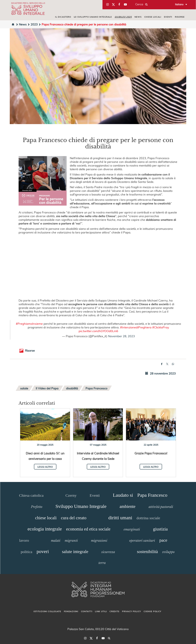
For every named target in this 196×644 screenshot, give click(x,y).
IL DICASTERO (63, 17)
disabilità (72, 388)
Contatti (87, 611)
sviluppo (168, 552)
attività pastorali (161, 507)
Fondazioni (71, 611)
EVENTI (168, 17)
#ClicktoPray (161, 327)
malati (56, 541)
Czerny (71, 495)
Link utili (101, 611)
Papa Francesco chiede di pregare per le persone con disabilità (82, 24)
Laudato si (123, 495)
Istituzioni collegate (47, 611)
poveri (43, 551)
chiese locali (46, 518)
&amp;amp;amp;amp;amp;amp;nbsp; (98, 266)
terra (102, 563)
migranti (71, 541)
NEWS (138, 17)
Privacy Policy (131, 611)
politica (26, 552)
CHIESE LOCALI (153, 17)
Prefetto (37, 507)
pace (163, 540)
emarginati (132, 529)
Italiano (179, 4)
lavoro (24, 540)
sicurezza (108, 552)
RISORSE (180, 17)
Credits (114, 611)
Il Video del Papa (47, 388)
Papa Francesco (96, 388)
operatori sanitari (142, 541)
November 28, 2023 (121, 336)
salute (24, 388)
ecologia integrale (45, 529)
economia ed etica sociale (88, 529)
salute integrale (75, 552)
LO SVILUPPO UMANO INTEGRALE (93, 17)
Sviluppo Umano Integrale (81, 506)
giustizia (160, 529)
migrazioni (99, 541)
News (21, 24)
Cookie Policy (152, 611)
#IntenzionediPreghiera (136, 327)
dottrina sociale (148, 518)
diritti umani (120, 518)
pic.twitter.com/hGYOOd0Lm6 (98, 331)
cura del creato (74, 518)
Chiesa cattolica (31, 495)
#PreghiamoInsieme (29, 324)
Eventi (95, 495)
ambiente (128, 506)
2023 (33, 24)
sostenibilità (147, 552)
